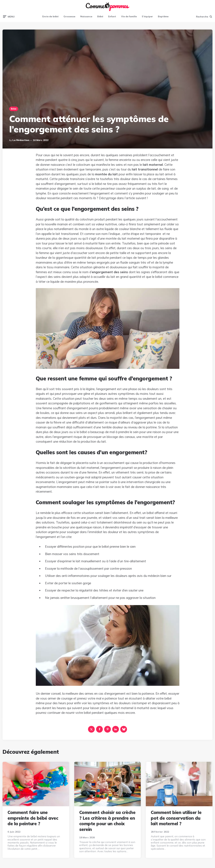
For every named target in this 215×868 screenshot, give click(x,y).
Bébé (100, 16)
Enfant (112, 16)
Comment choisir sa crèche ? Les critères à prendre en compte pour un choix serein (107, 821)
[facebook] (99, 729)
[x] (91, 729)
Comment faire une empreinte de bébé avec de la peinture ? (33, 818)
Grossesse (69, 16)
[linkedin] (116, 729)
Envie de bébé (50, 16)
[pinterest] (107, 729)
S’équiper (147, 16)
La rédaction (21, 140)
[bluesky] (124, 729)
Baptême (163, 16)
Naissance (86, 16)
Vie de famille (129, 16)
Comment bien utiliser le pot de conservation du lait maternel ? (176, 818)
